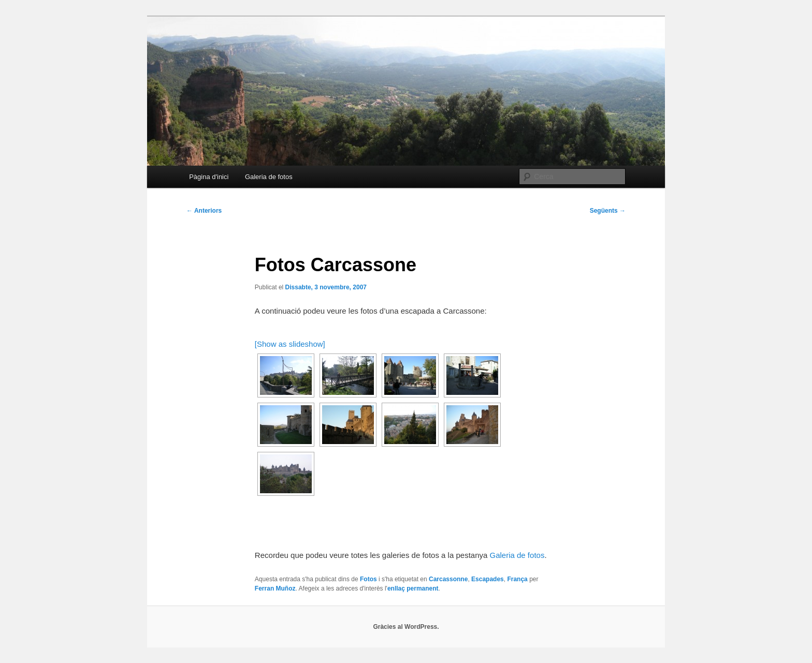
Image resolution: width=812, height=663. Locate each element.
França (517, 579)
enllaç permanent (413, 588)
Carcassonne (448, 579)
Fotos (368, 579)
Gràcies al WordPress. (406, 627)
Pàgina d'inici (209, 177)
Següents (608, 211)
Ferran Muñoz (275, 588)
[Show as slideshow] (290, 344)
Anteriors (204, 211)
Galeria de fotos (269, 177)
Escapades (488, 579)
